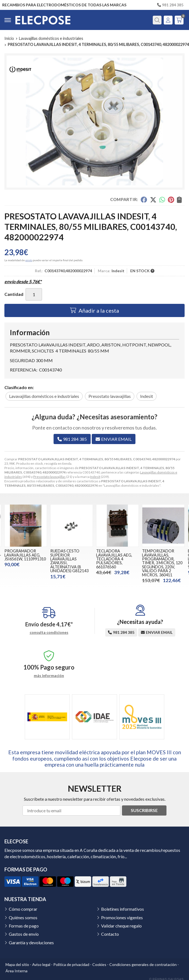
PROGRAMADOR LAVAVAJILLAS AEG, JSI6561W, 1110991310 (25, 555)
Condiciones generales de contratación (143, 964)
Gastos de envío (24, 934)
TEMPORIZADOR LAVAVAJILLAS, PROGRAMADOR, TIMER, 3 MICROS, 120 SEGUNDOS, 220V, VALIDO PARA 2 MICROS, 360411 (162, 563)
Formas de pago (24, 926)
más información (49, 676)
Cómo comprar (23, 909)
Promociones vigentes (122, 917)
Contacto (110, 934)
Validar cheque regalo (121, 926)
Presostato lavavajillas (49, 477)
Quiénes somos (23, 917)
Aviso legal (41, 964)
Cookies (99, 964)
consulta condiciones (49, 632)
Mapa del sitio (17, 964)
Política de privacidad (71, 964)
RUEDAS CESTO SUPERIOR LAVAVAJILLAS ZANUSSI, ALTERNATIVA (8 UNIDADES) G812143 (69, 561)
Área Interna (16, 971)
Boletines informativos (123, 909)
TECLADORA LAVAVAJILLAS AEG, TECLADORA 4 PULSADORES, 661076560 (114, 559)
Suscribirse (144, 810)
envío (29, 260)
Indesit (95, 477)
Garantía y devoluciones (31, 942)
